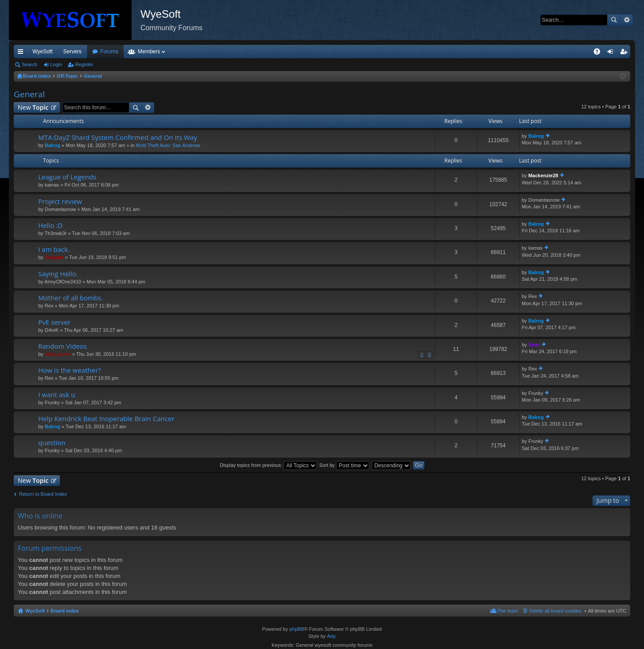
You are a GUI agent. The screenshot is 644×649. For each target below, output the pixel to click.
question (52, 443)
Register (84, 64)
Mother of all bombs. (71, 298)
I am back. (54, 249)
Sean (534, 345)
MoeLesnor (58, 354)
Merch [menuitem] (550, 52)
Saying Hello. (58, 274)
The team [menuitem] (508, 611)
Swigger (54, 257)
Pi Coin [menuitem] (576, 52)
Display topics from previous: (268, 465)
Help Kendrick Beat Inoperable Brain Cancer (106, 419)
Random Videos (62, 346)
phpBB (297, 629)
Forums (158, 52)
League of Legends (67, 177)
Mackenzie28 (543, 175)
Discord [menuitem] (121, 52)
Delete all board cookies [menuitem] (555, 611)
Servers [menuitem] (72, 52)
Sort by (344, 465)
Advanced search (626, 20)
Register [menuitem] (626, 53)
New (33, 107)
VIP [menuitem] (97, 52)
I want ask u (57, 395)
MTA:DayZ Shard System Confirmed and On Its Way (118, 137)
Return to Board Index (43, 494)
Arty (332, 636)
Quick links (22, 53)
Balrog (53, 145)
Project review (60, 201)
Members (197, 52)
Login (56, 64)
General (29, 94)
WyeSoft (42, 52)
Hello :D (50, 225)
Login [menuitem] (612, 53)
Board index (65, 611)
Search (614, 20)
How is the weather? (70, 370)
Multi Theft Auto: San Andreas (168, 145)
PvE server (54, 322)
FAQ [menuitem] (600, 53)
